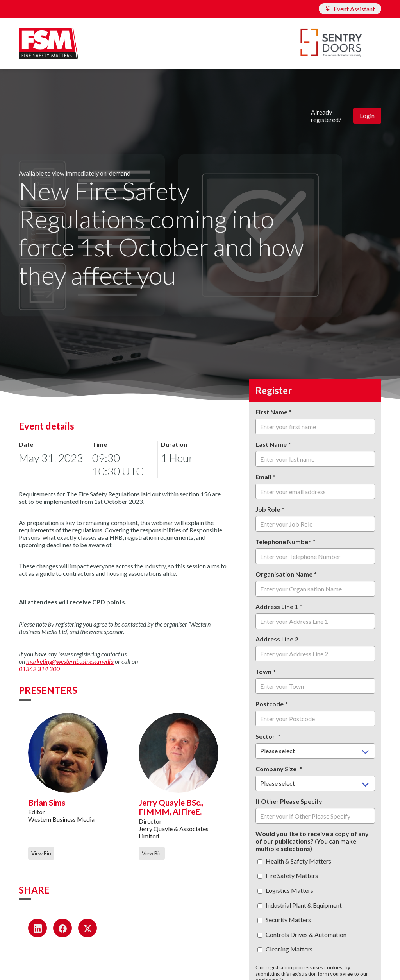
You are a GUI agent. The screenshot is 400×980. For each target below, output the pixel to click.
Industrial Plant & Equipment (300, 905)
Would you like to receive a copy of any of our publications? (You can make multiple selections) (312, 841)
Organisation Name (284, 574)
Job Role (268, 509)
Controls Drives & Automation (302, 934)
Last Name (271, 444)
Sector (266, 736)
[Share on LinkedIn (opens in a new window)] (37, 928)
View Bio (41, 853)
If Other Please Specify (289, 801)
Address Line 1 (277, 606)
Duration (174, 444)
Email (263, 477)
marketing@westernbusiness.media (70, 661)
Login (367, 116)
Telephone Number (283, 542)
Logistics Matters (285, 890)
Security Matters (284, 920)
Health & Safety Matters (294, 861)
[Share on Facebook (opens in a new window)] (62, 928)
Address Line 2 (277, 639)
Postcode (270, 704)
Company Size (277, 769)
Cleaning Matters (285, 949)
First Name (271, 412)
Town (263, 671)
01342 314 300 (39, 669)
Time (100, 444)
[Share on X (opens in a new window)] (87, 928)
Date (26, 444)
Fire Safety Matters (288, 875)
